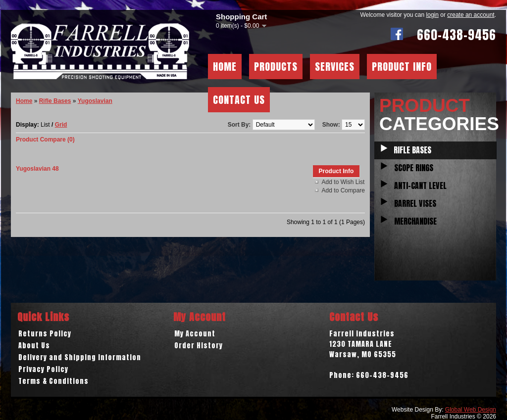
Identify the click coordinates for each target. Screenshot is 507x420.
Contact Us (239, 100)
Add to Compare (343, 190)
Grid (61, 125)
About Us (34, 346)
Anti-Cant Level (420, 186)
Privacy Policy (43, 369)
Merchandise (415, 221)
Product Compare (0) (45, 140)
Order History (199, 346)
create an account (471, 15)
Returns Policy (45, 334)
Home (225, 67)
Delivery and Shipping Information (80, 357)
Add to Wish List (343, 182)
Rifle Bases (412, 150)
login (432, 15)
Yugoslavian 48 (37, 169)
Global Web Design (471, 410)
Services (335, 67)
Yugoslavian (95, 101)
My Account (195, 334)
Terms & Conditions (53, 381)
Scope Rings (414, 168)
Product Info (402, 67)
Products (276, 67)
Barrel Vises (415, 203)
